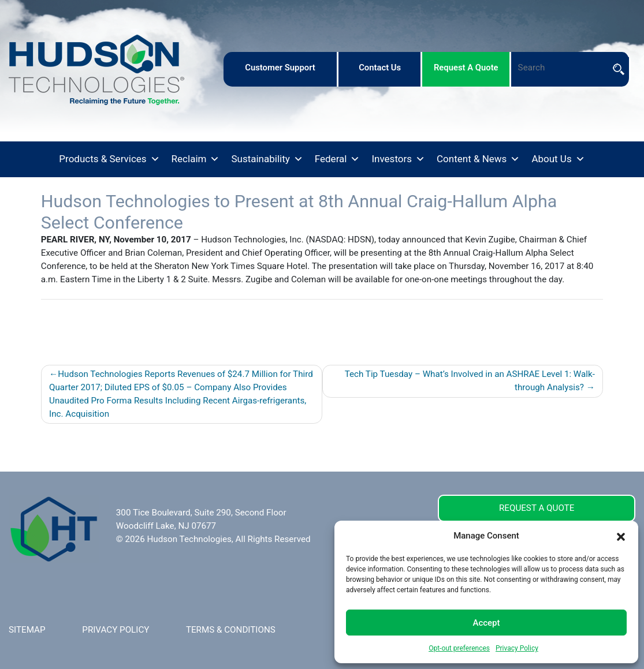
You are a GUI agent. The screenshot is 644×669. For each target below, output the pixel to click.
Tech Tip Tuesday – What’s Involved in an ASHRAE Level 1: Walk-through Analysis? (470, 381)
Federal (338, 159)
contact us (380, 68)
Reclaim (196, 159)
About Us (558, 159)
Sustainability (267, 159)
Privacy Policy (517, 648)
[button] (621, 536)
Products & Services (109, 159)
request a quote (466, 68)
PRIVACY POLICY (116, 630)
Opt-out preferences (459, 648)
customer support (280, 68)
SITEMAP (27, 630)
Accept (486, 623)
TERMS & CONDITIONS (231, 630)
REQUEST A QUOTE (537, 508)
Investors (398, 159)
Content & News (478, 159)
